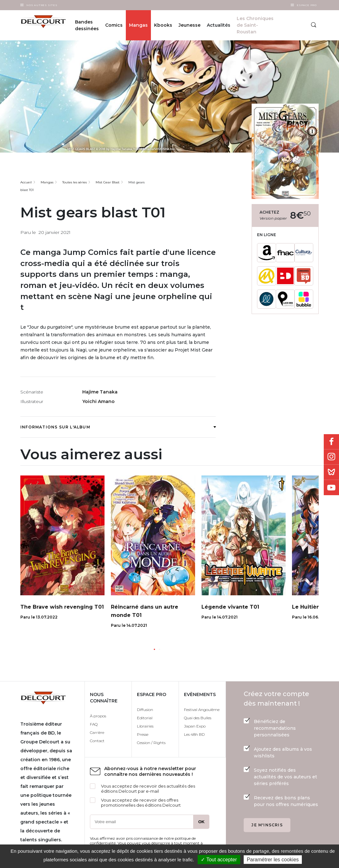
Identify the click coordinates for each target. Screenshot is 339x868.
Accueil (26, 182)
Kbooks (163, 25)
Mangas (138, 25)
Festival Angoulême (202, 710)
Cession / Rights (151, 743)
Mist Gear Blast (108, 182)
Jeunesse (190, 25)
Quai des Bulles (198, 718)
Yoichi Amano (98, 401)
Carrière (97, 732)
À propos (98, 716)
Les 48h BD (194, 734)
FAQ (94, 724)
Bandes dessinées (87, 25)
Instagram (331, 457)
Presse (143, 734)
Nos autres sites (42, 5)
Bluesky (331, 472)
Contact (97, 741)
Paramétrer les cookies (273, 860)
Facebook (331, 442)
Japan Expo (195, 726)
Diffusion (145, 710)
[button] (154, 649)
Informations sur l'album (118, 427)
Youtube (331, 488)
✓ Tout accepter (219, 860)
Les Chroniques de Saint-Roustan (255, 25)
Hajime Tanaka (100, 392)
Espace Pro (307, 5)
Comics (114, 25)
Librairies (145, 726)
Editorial (145, 718)
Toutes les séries (75, 182)
